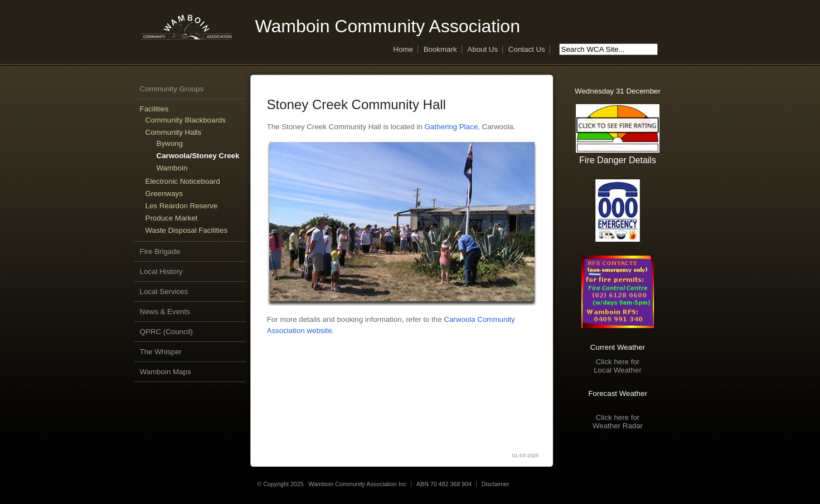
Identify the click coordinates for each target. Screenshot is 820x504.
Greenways (164, 194)
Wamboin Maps (166, 372)
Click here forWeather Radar (618, 422)
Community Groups (172, 89)
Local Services (164, 292)
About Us (482, 49)
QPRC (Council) (167, 332)
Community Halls (174, 132)
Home (403, 49)
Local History (161, 271)
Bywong (170, 143)
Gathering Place (451, 127)
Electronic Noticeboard (183, 181)
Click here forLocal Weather (618, 366)
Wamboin (172, 168)
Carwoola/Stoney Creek (198, 156)
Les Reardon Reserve (182, 206)
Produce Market (172, 218)
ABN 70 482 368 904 (444, 484)
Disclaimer (496, 484)
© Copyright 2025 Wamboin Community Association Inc (332, 484)
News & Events (165, 312)
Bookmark (440, 49)
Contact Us (527, 49)
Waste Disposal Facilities (187, 230)
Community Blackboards (186, 120)
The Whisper (161, 352)
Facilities (154, 109)
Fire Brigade (160, 251)
